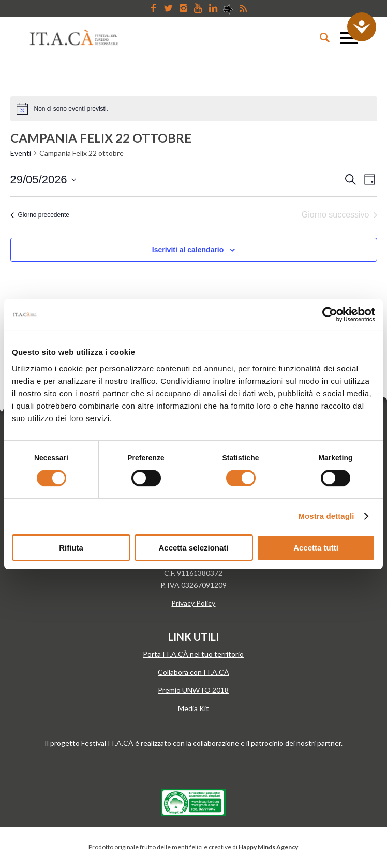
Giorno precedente (40, 215)
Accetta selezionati (193, 548)
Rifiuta (71, 548)
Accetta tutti (316, 548)
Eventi (21, 153)
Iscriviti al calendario (188, 250)
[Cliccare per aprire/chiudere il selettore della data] (43, 179)
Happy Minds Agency (268, 847)
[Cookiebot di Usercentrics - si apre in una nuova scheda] (330, 314)
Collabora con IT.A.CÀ (193, 672)
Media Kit (193, 708)
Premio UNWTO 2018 (193, 690)
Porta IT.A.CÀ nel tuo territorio (193, 654)
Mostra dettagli (326, 516)
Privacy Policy (193, 603)
